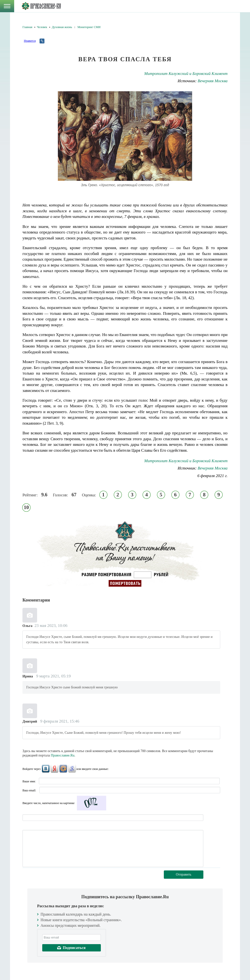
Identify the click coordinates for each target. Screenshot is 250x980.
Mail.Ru (63, 769)
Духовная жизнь (62, 27)
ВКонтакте (46, 769)
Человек (42, 27)
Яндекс (54, 769)
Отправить (184, 874)
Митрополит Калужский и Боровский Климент (186, 74)
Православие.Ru (63, 755)
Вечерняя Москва (213, 81)
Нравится (30, 41)
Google (72, 769)
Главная (27, 27)
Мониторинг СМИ (89, 27)
